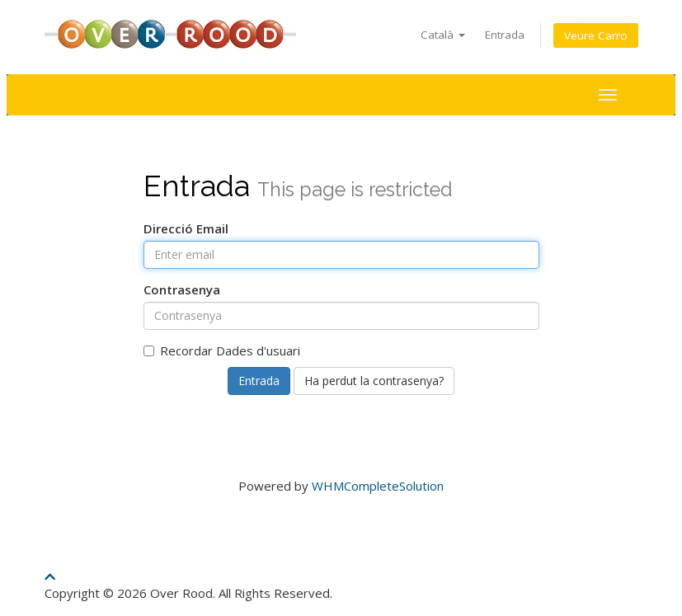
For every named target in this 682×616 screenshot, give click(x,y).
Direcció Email (186, 228)
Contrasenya (182, 289)
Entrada (505, 35)
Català (443, 35)
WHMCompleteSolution (378, 486)
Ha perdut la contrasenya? (374, 381)
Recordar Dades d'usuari (222, 350)
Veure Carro (596, 35)
